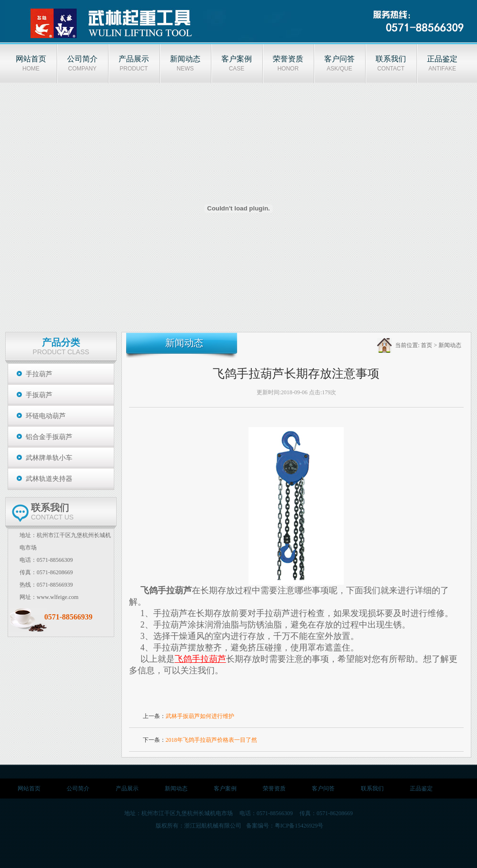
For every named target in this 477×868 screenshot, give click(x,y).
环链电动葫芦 (46, 416)
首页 (427, 345)
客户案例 (225, 788)
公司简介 (78, 788)
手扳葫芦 (39, 395)
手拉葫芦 (39, 374)
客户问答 (323, 788)
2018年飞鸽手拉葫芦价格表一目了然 (211, 740)
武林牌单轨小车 (49, 458)
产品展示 (127, 788)
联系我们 (372, 788)
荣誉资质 (274, 788)
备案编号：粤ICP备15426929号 (285, 826)
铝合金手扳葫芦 (49, 437)
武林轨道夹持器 (49, 479)
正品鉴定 (421, 788)
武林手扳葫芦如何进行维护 (200, 716)
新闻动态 (450, 345)
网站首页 (29, 788)
